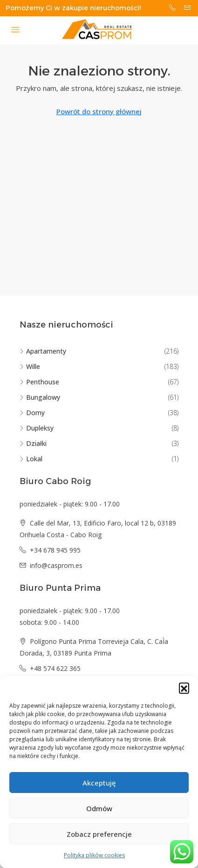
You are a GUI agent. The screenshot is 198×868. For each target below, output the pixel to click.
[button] (184, 688)
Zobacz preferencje (99, 834)
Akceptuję (99, 783)
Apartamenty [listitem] (43, 351)
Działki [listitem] (33, 443)
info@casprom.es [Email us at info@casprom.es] (56, 565)
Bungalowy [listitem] (40, 397)
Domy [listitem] (32, 413)
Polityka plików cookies (94, 855)
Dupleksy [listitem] (37, 428)
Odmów (99, 808)
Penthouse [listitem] (39, 382)
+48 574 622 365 (55, 668)
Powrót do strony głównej (99, 111)
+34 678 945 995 (55, 550)
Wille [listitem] (30, 366)
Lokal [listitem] (31, 459)
